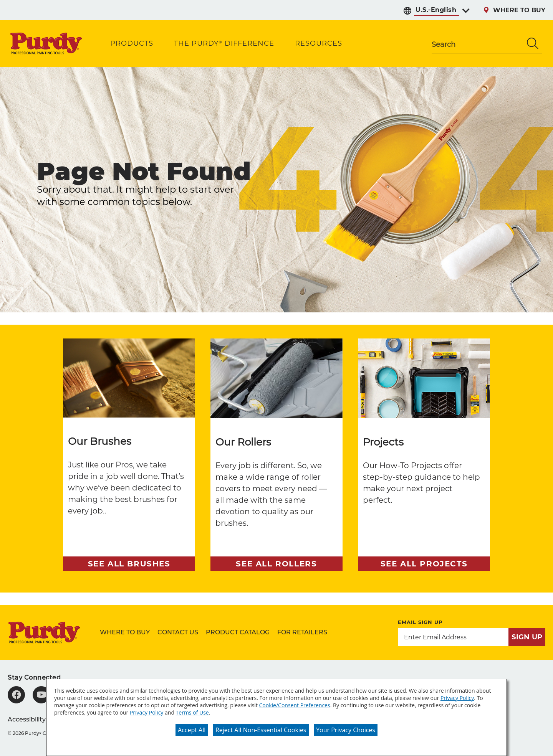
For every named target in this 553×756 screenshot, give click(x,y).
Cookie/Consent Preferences (295, 705)
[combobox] (477, 43)
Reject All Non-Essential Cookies (261, 730)
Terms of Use (192, 712)
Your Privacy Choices (346, 730)
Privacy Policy (457, 698)
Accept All (192, 730)
